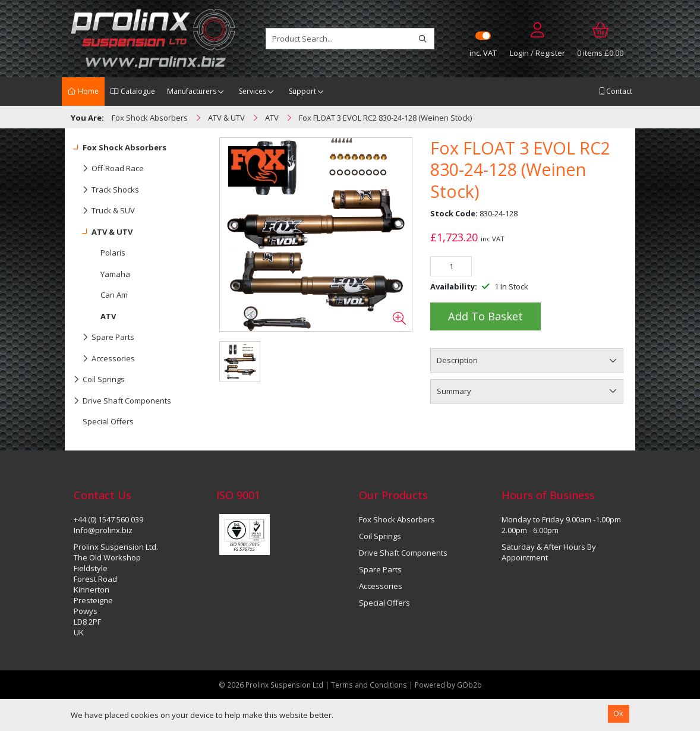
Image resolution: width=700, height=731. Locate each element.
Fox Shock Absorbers (120, 148)
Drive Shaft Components (122, 401)
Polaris (113, 253)
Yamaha (115, 274)
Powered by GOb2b (448, 685)
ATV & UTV (103, 232)
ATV (108, 316)
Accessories (104, 359)
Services (253, 91)
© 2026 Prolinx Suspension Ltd (271, 685)
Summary (454, 391)
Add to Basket (485, 316)
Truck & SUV (104, 211)
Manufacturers (192, 91)
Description (457, 360)
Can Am (114, 295)
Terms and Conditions (370, 685)
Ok (618, 713)
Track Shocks (106, 190)
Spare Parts (104, 338)
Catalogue (133, 91)
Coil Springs (99, 380)
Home (83, 91)
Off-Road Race (109, 169)
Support (302, 91)
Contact (616, 91)
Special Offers (108, 421)
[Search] (423, 39)
